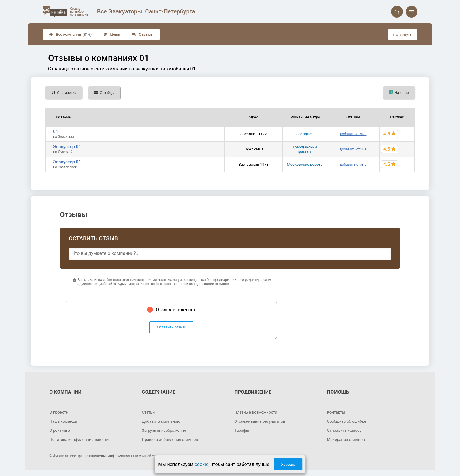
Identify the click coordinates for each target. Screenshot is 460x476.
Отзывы (143, 34)
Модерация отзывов (347, 439)
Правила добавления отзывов (171, 439)
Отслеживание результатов (261, 421)
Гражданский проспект (305, 149)
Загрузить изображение (165, 430)
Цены (112, 34)
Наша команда (64, 421)
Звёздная (305, 134)
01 (56, 131)
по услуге (403, 35)
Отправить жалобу (345, 430)
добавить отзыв (353, 134)
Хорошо (288, 464)
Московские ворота (305, 164)
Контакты (336, 412)
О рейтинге (60, 430)
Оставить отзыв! (171, 327)
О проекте (59, 412)
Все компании (70, 34)
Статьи (149, 412)
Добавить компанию (162, 421)
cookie (201, 464)
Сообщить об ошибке (347, 421)
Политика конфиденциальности (80, 439)
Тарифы (242, 430)
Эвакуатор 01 (67, 147)
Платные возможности (257, 412)
